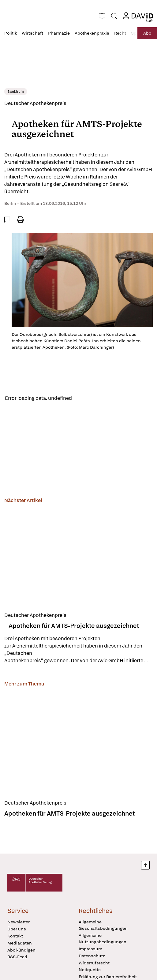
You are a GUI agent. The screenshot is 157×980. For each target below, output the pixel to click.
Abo (147, 33)
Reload (85, 398)
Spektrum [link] (16, 92)
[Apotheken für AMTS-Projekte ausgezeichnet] (78, 557)
